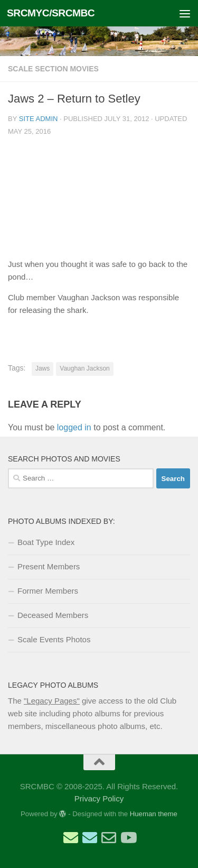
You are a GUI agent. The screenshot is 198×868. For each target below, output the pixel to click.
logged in (74, 427)
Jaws (43, 368)
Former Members (48, 591)
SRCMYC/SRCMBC (51, 13)
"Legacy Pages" (52, 701)
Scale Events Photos (54, 639)
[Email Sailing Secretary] (71, 838)
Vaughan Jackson (85, 368)
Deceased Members (53, 615)
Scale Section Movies (53, 69)
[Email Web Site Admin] (109, 838)
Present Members (49, 566)
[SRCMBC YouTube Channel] (128, 838)
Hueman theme (154, 814)
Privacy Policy (99, 798)
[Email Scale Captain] (90, 838)
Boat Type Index (46, 542)
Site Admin (39, 119)
